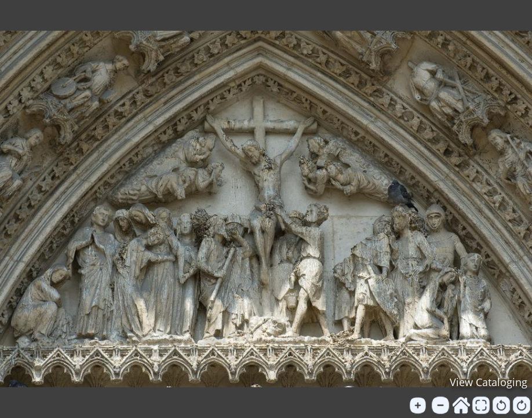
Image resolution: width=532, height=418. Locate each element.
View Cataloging (489, 382)
